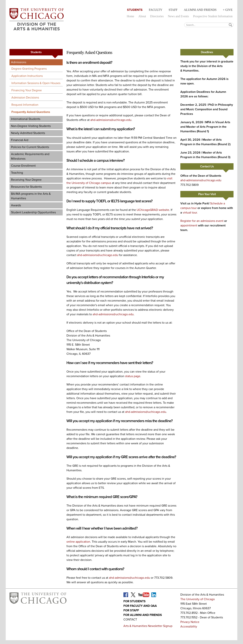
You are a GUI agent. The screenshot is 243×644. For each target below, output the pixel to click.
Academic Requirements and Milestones (30, 156)
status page (133, 376)
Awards (16, 205)
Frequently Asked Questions (31, 112)
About (142, 16)
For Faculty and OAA (140, 606)
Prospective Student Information (213, 16)
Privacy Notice (190, 622)
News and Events (178, 16)
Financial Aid (20, 140)
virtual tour (190, 212)
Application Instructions (27, 76)
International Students (26, 119)
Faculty (156, 10)
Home (131, 16)
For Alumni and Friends (143, 615)
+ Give (228, 10)
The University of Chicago (198, 599)
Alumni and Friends (200, 10)
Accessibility (189, 626)
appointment (189, 225)
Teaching (17, 173)
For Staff (131, 610)
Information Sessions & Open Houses (36, 83)
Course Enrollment (23, 166)
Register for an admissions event (202, 221)
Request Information (25, 105)
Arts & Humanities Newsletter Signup (148, 626)
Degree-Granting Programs (29, 69)
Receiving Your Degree (26, 180)
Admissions (19, 62)
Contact (130, 619)
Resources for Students (26, 187)
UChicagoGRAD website (153, 210)
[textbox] (209, 25)
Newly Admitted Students (28, 133)
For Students (135, 601)
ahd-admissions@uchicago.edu (111, 120)
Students (135, 10)
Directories (157, 16)
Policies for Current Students (30, 147)
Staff (173, 10)
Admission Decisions (25, 97)
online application (78, 542)
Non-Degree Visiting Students (31, 126)
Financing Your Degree (27, 90)
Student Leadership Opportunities (33, 212)
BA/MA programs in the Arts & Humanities (31, 196)
